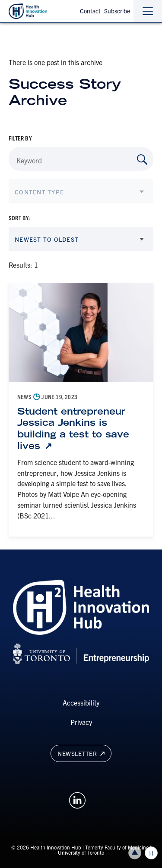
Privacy (81, 722)
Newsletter (81, 753)
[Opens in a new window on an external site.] (77, 799)
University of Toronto (81, 852)
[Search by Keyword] (142, 159)
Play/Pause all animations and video (151, 853)
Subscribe (117, 11)
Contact (90, 11)
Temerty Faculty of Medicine (117, 847)
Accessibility (81, 703)
